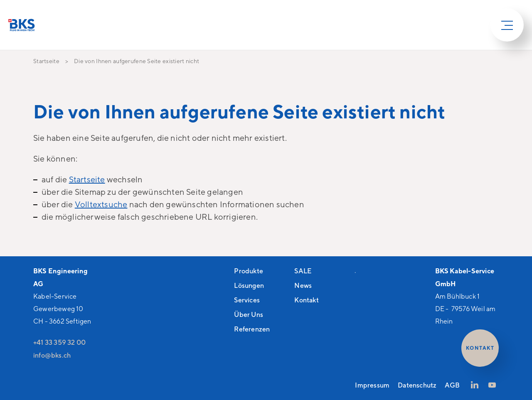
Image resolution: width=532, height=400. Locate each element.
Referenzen (252, 329)
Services (247, 300)
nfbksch (52, 355)
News (303, 285)
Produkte (249, 271)
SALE (303, 271)
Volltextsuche (101, 204)
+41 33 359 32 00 (59, 342)
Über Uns (249, 314)
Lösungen (249, 285)
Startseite (87, 179)
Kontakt (306, 300)
